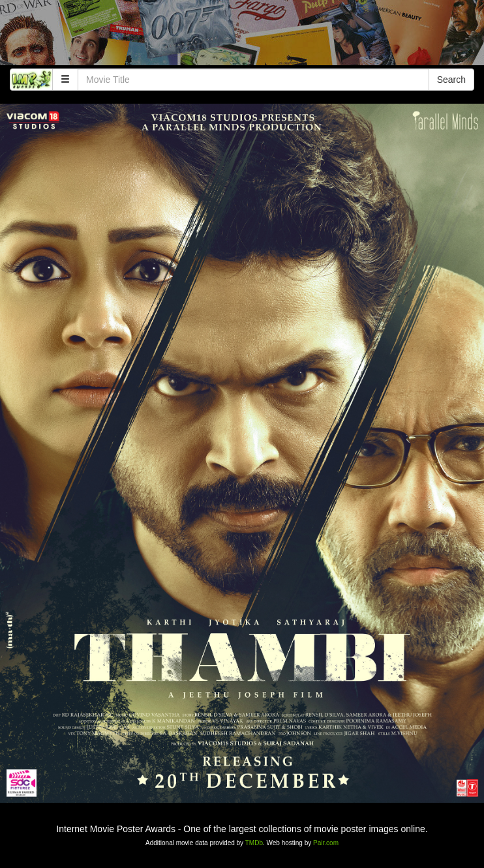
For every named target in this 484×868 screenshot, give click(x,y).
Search (451, 80)
